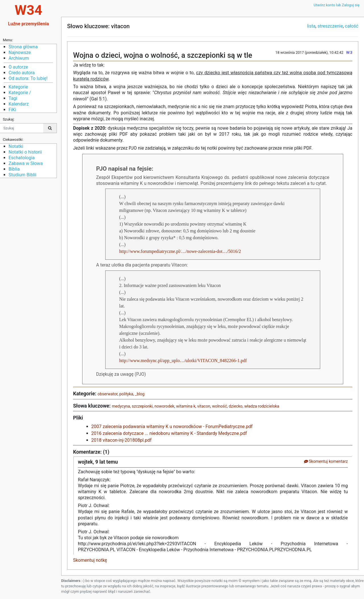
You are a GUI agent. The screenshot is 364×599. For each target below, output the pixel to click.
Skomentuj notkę (90, 560)
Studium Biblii (22, 175)
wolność (220, 406)
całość (352, 26)
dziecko (235, 406)
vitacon (204, 406)
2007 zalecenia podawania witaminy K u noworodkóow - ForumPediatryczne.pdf (172, 426)
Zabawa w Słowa (26, 163)
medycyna (121, 406)
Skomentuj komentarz (326, 461)
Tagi (13, 98)
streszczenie (330, 26)
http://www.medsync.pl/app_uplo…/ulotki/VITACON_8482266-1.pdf (183, 361)
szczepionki (142, 406)
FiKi (12, 110)
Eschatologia (22, 158)
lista (311, 26)
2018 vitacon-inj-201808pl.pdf (121, 440)
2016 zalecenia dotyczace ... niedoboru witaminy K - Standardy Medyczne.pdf (169, 433)
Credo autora (22, 73)
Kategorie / (20, 93)
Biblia (14, 169)
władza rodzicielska (262, 406)
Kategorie (18, 87)
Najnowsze (20, 52)
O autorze (18, 67)
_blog (140, 394)
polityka (126, 394)
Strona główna (23, 47)
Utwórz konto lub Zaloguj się (337, 5)
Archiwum (19, 58)
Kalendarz (19, 104)
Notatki (16, 146)
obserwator (107, 394)
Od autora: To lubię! (28, 78)
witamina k (186, 406)
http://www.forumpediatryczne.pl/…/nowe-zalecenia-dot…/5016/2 (180, 251)
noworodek (164, 406)
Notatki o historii (25, 152)
